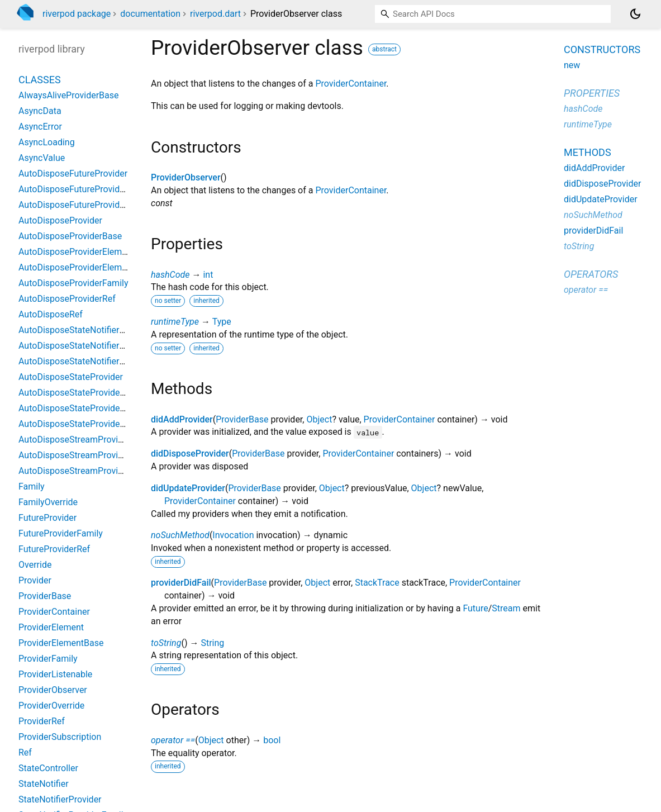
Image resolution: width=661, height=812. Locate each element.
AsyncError (40, 127)
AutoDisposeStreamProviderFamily (88, 455)
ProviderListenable (55, 674)
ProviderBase (242, 419)
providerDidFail (181, 583)
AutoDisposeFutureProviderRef (80, 205)
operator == (173, 740)
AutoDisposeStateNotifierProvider (85, 330)
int (208, 275)
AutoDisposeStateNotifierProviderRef (92, 361)
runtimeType (175, 322)
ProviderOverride (51, 706)
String (212, 643)
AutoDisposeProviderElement (77, 252)
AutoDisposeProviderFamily (73, 283)
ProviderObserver (186, 177)
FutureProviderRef (54, 549)
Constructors (602, 49)
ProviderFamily (48, 659)
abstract (384, 49)
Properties (592, 93)
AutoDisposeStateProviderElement (87, 393)
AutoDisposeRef (51, 314)
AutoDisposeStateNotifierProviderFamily (98, 346)
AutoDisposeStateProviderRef (77, 424)
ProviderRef (42, 721)
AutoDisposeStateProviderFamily (84, 408)
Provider (35, 580)
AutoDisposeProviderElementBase (86, 267)
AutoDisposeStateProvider (71, 377)
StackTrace (377, 583)
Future (475, 608)
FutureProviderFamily (61, 533)
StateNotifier (44, 784)
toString (166, 643)
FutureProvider (47, 518)
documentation (150, 14)
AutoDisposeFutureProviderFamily (86, 189)
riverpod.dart (215, 14)
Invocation (233, 535)
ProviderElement (51, 627)
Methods (588, 152)
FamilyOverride (48, 502)
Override (35, 565)
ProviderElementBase (61, 643)
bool (272, 740)
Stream (506, 608)
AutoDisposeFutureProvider (73, 174)
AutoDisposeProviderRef (67, 299)
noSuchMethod (180, 535)
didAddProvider (182, 419)
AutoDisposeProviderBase (70, 236)
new (572, 65)
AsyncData (40, 111)
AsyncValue (42, 158)
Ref (25, 752)
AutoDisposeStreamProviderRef (81, 471)
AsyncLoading (47, 142)
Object (319, 419)
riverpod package (77, 14)
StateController (48, 768)
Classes (40, 80)
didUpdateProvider (188, 488)
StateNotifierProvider (60, 799)
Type (222, 322)
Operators (591, 274)
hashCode (170, 275)
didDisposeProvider (190, 454)
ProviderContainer (351, 84)
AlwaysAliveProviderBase (68, 95)
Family (32, 486)
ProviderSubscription (60, 737)
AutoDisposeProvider (60, 220)
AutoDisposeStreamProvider (75, 440)
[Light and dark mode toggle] (635, 14)
